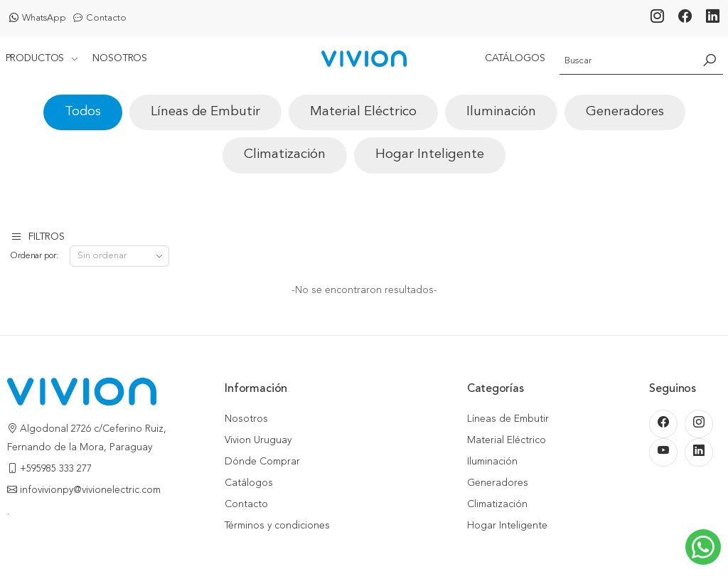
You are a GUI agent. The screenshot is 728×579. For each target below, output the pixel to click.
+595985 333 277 (56, 469)
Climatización (285, 155)
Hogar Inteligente (430, 155)
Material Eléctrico (363, 112)
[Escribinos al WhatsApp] (703, 547)
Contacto (100, 18)
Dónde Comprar (262, 462)
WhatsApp (38, 18)
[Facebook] (685, 18)
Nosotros (120, 58)
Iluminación (501, 112)
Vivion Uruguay (258, 440)
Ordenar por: (34, 256)
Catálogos (515, 58)
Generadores (625, 112)
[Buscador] (627, 58)
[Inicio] (364, 59)
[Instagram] (657, 18)
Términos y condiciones (277, 526)
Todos (83, 112)
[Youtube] (663, 452)
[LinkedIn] (713, 18)
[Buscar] (710, 58)
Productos (35, 58)
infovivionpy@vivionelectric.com (90, 490)
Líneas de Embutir (205, 112)
